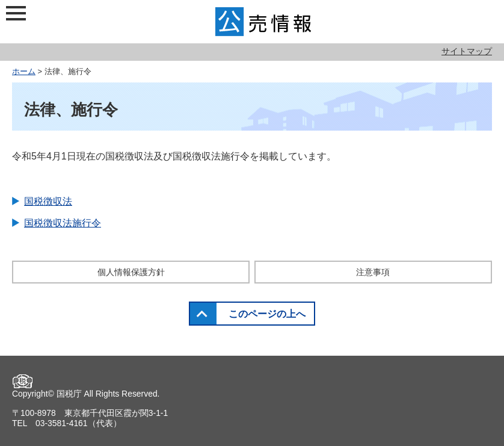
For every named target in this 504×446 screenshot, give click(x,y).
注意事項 (373, 272)
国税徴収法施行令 (63, 223)
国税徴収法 (48, 201)
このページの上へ (267, 314)
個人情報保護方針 (131, 272)
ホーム (24, 71)
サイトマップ (467, 51)
